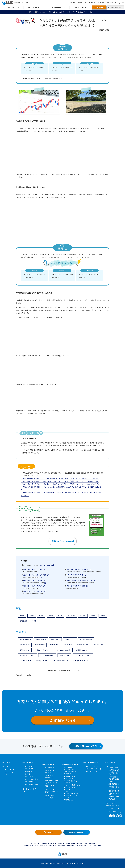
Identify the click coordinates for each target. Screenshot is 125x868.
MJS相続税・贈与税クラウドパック (70, 782)
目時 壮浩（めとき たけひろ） (34, 591)
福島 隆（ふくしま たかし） (33, 586)
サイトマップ (33, 843)
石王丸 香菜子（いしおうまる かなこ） (79, 580)
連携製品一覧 (29, 771)
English (121, 3)
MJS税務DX (48, 778)
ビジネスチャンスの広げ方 (83, 655)
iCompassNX (68, 774)
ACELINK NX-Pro (69, 768)
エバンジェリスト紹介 (92, 771)
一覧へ (120, 813)
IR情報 (81, 3)
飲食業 (22, 616)
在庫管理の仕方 (70, 639)
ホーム (19, 12)
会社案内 (73, 3)
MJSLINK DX (48, 773)
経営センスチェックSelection (63, 541)
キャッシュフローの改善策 (62, 650)
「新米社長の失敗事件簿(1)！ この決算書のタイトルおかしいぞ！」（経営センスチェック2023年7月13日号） (60, 478)
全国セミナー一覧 (91, 766)
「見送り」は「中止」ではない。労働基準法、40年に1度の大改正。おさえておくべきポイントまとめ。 (114, 771)
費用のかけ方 (54, 645)
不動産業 (83, 616)
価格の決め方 (68, 645)
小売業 (32, 616)
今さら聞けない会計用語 (81, 661)
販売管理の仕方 (25, 645)
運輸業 (103, 616)
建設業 (60, 616)
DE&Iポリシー (69, 843)
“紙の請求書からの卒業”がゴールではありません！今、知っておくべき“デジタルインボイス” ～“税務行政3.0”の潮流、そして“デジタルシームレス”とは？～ (114, 789)
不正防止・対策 (99, 645)
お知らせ (7, 775)
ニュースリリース (10, 770)
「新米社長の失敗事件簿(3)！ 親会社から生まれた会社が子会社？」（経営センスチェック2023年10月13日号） (60, 484)
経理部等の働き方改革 (47, 655)
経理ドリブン (110, 803)
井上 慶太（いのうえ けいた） (34, 580)
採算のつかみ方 (40, 645)
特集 (107, 766)
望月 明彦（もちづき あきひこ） (77, 569)
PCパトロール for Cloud (51, 789)
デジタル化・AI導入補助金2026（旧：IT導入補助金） (114, 798)
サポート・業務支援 (30, 779)
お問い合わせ (111, 3)
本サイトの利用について (47, 843)
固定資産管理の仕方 (86, 639)
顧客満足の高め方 (25, 639)
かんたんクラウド (50, 795)
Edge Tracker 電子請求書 (52, 780)
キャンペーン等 (29, 777)
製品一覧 (27, 766)
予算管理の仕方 (41, 639)
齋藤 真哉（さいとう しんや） (34, 569)
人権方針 (60, 843)
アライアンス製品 (30, 769)
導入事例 (27, 774)
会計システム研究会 (46, 565)
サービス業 (71, 616)
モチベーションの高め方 (27, 655)
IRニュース (8, 772)
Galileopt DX (48, 770)
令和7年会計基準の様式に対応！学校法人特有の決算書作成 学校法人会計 (114, 779)
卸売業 (41, 616)
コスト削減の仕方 (42, 661)
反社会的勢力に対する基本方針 (85, 843)
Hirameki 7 (48, 798)
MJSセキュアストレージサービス (51, 792)
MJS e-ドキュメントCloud (50, 786)
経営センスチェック (40, 12)
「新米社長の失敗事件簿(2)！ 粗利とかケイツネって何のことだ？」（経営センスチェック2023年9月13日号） (60, 481)
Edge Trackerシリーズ (51, 783)
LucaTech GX (48, 768)
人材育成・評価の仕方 (42, 650)
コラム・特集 (28, 12)
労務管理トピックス (111, 806)
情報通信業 (23, 621)
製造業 (51, 616)
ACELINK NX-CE (49, 775)
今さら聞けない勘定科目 (60, 661)
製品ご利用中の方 (90, 3)
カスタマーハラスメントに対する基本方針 (87, 846)
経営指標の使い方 (81, 650)
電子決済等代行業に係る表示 (64, 846)
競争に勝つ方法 (64, 655)
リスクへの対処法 (25, 661)
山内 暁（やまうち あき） (75, 575)
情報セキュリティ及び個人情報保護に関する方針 (38, 846)
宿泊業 (93, 616)
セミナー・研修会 (90, 762)
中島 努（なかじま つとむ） (76, 586)
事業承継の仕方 (25, 650)
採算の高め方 (55, 639)
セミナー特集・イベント (93, 769)
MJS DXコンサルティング (29, 790)
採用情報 (101, 3)
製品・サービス (28, 762)
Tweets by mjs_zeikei (24, 675)
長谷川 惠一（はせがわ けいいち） (35, 575)
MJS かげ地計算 (69, 779)
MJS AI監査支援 (69, 776)
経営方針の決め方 (83, 645)
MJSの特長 (6, 762)
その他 (34, 621)
